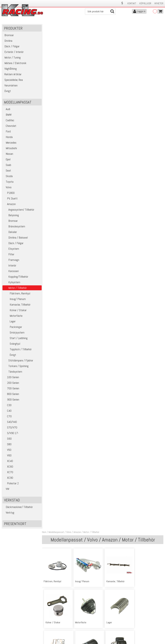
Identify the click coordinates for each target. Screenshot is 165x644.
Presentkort (15, 524)
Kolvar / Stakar (15, 310)
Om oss (88, 617)
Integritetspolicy (50, 631)
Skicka (159, 594)
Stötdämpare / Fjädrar (18, 361)
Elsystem (11, 249)
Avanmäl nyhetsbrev (11, 634)
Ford (7, 132)
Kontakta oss (49, 617)
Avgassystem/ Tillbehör (19, 210)
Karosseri (11, 271)
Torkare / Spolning (16, 366)
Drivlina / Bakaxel (15, 238)
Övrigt (10, 355)
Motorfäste (13, 316)
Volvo (7, 188)
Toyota (8, 182)
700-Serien (11, 389)
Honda (8, 137)
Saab (7, 165)
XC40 (8, 461)
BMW (7, 115)
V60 (7, 456)
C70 (7, 417)
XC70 (8, 472)
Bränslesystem (14, 227)
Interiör (10, 266)
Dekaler (10, 232)
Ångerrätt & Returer (52, 627)
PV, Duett (10, 199)
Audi (7, 109)
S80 (7, 444)
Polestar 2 (11, 484)
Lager (9, 322)
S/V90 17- (11, 433)
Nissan (8, 154)
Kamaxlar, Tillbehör (17, 305)
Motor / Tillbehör (92, 26)
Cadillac (9, 121)
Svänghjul (12, 344)
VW (6, 489)
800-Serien (11, 394)
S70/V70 (10, 428)
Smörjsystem (14, 333)
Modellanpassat (57, 26)
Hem (45, 26)
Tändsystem (13, 372)
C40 (7, 411)
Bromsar (10, 221)
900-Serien (11, 400)
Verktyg (9, 513)
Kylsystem (12, 282)
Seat (7, 171)
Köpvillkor (145, 3)
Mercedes (10, 143)
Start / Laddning (15, 338)
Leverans (46, 624)
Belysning (11, 215)
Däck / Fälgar (13, 243)
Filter (9, 255)
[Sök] (100, 11)
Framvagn (11, 260)
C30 (7, 405)
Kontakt (132, 3)
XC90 (8, 478)
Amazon (10, 204)
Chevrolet (10, 126)
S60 (7, 439)
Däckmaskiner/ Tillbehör (18, 507)
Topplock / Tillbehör (17, 350)
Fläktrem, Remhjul (17, 294)
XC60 (8, 467)
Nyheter (159, 3)
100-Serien (11, 377)
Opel (7, 160)
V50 (7, 450)
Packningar (13, 327)
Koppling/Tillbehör (16, 277)
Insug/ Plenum (15, 299)
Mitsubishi (10, 148)
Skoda (8, 176)
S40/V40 (10, 422)
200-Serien (11, 383)
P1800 (9, 193)
